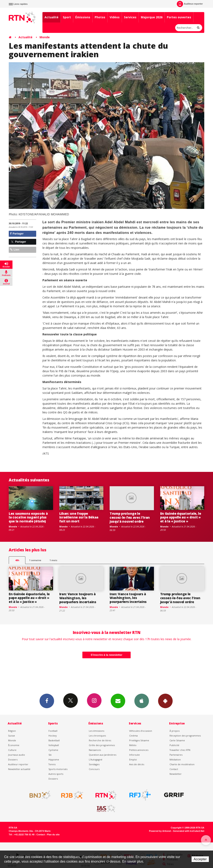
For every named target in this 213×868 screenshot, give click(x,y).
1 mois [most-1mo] (53, 560)
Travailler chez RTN (180, 750)
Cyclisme (53, 750)
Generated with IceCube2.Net (189, 831)
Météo (133, 745)
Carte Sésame (177, 740)
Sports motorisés (58, 769)
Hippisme (54, 759)
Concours (94, 769)
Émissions (83, 17)
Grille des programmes (102, 745)
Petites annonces (139, 750)
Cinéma (133, 736)
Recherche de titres (100, 740)
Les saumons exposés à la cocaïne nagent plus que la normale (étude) (28, 517)
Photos (100, 17)
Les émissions (97, 731)
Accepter (200, 859)
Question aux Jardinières (103, 755)
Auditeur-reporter (190, 4)
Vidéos (115, 17)
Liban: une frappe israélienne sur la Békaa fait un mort (79, 517)
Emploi (133, 759)
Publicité (174, 745)
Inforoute (134, 755)
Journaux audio (17, 755)
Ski (50, 755)
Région (12, 731)
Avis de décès (137, 764)
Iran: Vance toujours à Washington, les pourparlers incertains (78, 598)
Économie (14, 745)
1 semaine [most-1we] (35, 560)
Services (130, 17)
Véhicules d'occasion (141, 731)
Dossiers (13, 759)
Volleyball (54, 745)
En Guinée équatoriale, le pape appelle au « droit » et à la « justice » (181, 517)
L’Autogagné (96, 759)
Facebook (47, 701)
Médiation (175, 759)
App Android (165, 701)
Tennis (52, 764)
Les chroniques (97, 736)
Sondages (94, 764)
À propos (175, 731)
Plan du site (53, 835)
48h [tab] (17, 560)
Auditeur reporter (18, 764)
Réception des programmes (185, 736)
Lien (15, 250)
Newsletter (176, 774)
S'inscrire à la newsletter (106, 655)
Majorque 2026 (152, 17)
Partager (17, 234)
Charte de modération (182, 764)
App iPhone (142, 701)
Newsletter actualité (19, 769)
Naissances (95, 750)
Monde (45, 37)
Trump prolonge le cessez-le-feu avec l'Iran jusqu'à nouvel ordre (130, 517)
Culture (12, 750)
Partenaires (176, 755)
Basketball (54, 740)
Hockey (53, 736)
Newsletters (118, 701)
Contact (174, 769)
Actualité (51, 17)
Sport (67, 17)
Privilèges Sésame (139, 740)
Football (53, 731)
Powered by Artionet (160, 831)
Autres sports (56, 774)
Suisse (12, 736)
